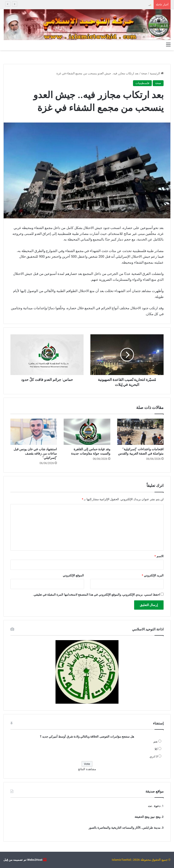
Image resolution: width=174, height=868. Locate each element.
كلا (156, 749)
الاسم (159, 556)
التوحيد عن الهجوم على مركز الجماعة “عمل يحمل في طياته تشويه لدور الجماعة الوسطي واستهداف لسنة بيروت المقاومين (76, 4)
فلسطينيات (142, 83)
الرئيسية (157, 73)
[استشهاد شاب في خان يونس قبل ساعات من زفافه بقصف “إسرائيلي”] (34, 432)
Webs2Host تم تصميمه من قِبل (23, 860)
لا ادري (154, 756)
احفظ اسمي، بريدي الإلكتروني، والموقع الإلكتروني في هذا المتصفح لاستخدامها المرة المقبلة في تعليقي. (96, 595)
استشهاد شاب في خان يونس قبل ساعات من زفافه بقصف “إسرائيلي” (35, 453)
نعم (156, 742)
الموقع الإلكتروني (73, 575)
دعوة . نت (154, 806)
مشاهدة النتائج (87, 769)
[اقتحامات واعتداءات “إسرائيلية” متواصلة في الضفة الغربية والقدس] (140, 432)
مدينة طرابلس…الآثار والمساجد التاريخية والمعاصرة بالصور (124, 828)
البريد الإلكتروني (153, 575)
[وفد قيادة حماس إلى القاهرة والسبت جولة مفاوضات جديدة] (87, 432)
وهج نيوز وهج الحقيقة (147, 817)
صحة (144, 73)
